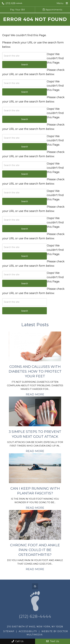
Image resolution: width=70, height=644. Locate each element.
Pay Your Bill (17, 10)
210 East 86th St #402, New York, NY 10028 (35, 627)
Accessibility (28, 631)
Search (25, 311)
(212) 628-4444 (12, 3)
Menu (60, 3)
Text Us (53, 641)
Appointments (53, 10)
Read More (35, 394)
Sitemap (9, 631)
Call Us (17, 641)
